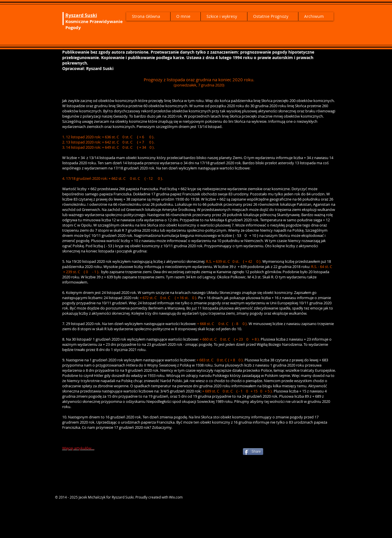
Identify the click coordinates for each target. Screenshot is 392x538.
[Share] (253, 452)
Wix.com (176, 497)
